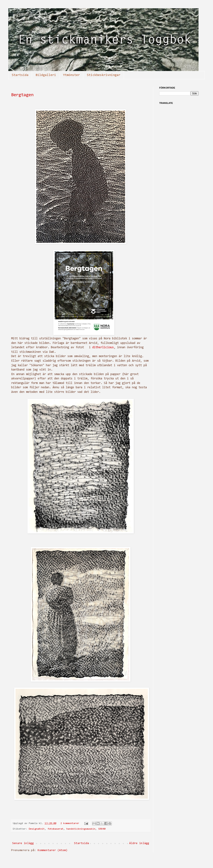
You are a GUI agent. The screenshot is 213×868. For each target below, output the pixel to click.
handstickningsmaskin (81, 829)
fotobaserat (56, 829)
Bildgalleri (46, 75)
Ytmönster (71, 75)
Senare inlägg (23, 843)
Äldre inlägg (139, 843)
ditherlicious (103, 348)
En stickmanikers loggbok (22, 14)
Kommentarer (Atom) (53, 850)
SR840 (102, 829)
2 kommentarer (70, 823)
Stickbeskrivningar (104, 75)
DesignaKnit (37, 829)
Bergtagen (22, 95)
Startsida (20, 75)
